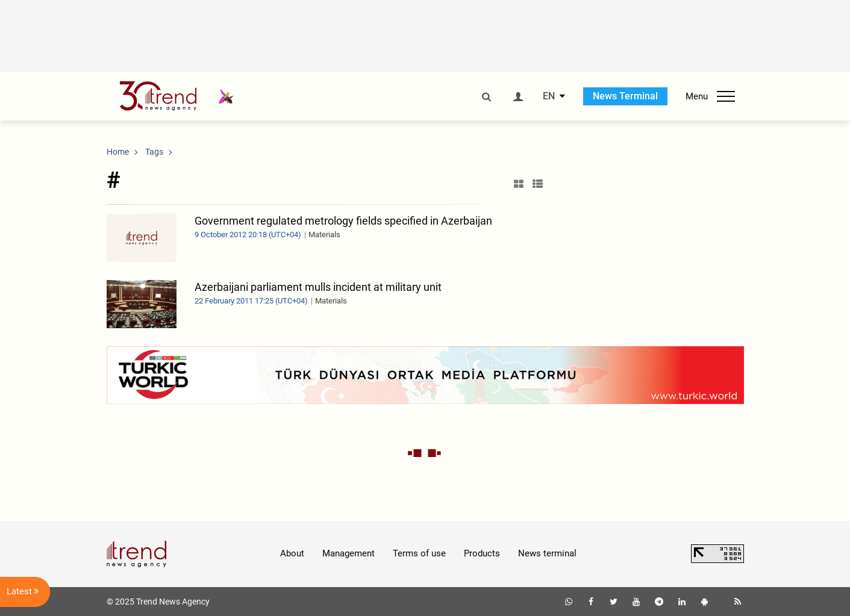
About (292, 553)
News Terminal (625, 96)
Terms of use (419, 553)
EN (549, 96)
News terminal (547, 553)
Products (482, 553)
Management (348, 553)
